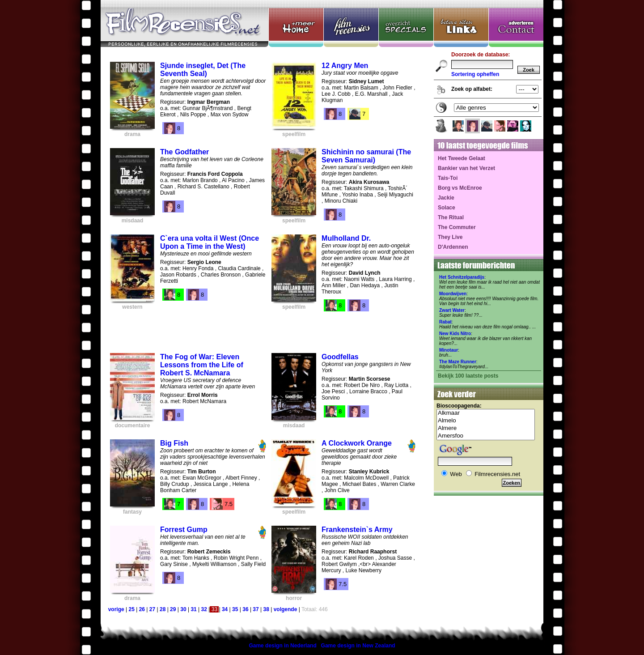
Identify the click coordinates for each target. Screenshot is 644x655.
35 (235, 609)
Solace (447, 208)
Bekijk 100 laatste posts (468, 376)
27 (152, 609)
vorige (116, 609)
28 (163, 609)
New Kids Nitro (455, 334)
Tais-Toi (448, 178)
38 (266, 609)
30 (183, 609)
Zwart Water (452, 310)
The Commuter (457, 227)
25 (131, 609)
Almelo (486, 421)
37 (256, 609)
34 (225, 609)
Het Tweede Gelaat (462, 158)
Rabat (445, 322)
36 (245, 609)
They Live (450, 237)
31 (193, 609)
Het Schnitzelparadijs (462, 277)
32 (204, 609)
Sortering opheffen (475, 74)
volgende (286, 609)
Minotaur (449, 350)
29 (173, 609)
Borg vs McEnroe (460, 188)
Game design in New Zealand (358, 646)
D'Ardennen (453, 247)
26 (142, 609)
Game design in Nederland (282, 646)
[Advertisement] (263, 329)
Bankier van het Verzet (466, 168)
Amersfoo (486, 436)
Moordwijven (453, 294)
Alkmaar (486, 413)
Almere (486, 428)
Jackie (446, 198)
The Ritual (451, 217)
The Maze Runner (458, 362)
